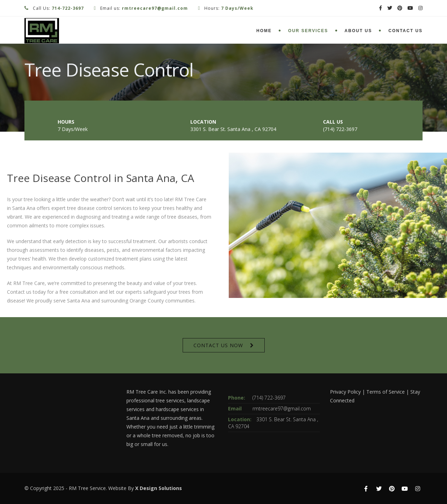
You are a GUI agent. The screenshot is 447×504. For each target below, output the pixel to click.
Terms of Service (386, 392)
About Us (358, 31)
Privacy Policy (345, 392)
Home (264, 31)
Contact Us (405, 31)
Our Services (308, 31)
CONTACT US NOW (218, 345)
